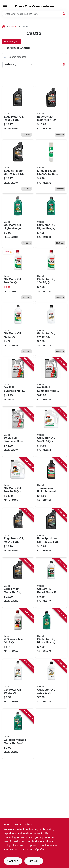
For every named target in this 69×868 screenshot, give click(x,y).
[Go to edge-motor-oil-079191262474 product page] (18, 533)
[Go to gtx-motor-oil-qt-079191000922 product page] (51, 684)
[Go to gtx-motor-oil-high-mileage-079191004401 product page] (18, 221)
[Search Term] (35, 14)
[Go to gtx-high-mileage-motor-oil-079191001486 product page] (18, 734)
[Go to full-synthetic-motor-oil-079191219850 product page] (51, 382)
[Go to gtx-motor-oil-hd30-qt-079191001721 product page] (18, 330)
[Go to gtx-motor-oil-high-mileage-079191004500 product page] (51, 221)
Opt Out (33, 861)
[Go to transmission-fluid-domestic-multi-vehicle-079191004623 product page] (51, 482)
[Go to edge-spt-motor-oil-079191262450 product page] (51, 533)
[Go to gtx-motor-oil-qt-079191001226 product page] (51, 275)
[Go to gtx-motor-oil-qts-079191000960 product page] (51, 432)
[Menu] (5, 5)
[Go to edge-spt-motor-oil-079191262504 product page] (18, 167)
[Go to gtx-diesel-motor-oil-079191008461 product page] (51, 583)
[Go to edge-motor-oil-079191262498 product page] (18, 583)
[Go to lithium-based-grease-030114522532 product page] (51, 167)
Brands (13, 26)
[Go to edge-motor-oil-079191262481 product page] (18, 113)
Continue (13, 861)
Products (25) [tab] (11, 42)
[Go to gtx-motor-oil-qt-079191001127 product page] (18, 275)
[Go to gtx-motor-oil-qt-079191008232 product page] (18, 684)
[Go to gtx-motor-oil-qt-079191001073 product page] (51, 330)
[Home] (3, 27)
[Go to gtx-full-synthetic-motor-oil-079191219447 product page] (18, 382)
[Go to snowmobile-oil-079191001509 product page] (18, 633)
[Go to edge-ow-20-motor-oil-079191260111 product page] (51, 113)
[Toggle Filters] (65, 65)
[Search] (64, 14)
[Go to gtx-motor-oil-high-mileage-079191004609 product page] (51, 633)
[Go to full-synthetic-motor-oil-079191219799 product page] (18, 432)
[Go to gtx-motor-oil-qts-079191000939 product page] (18, 482)
